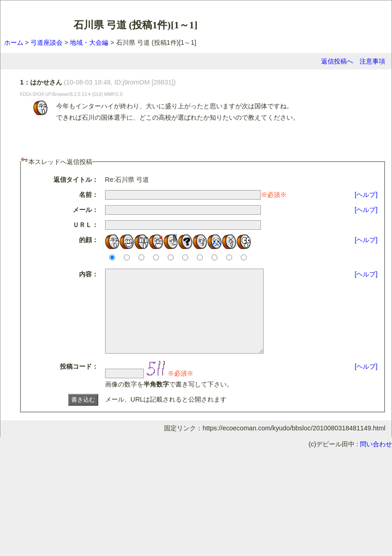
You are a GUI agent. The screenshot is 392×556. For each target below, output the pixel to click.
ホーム (14, 42)
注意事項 (372, 61)
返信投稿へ (337, 61)
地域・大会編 (89, 42)
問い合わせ (376, 461)
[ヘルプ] (366, 195)
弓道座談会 (47, 42)
